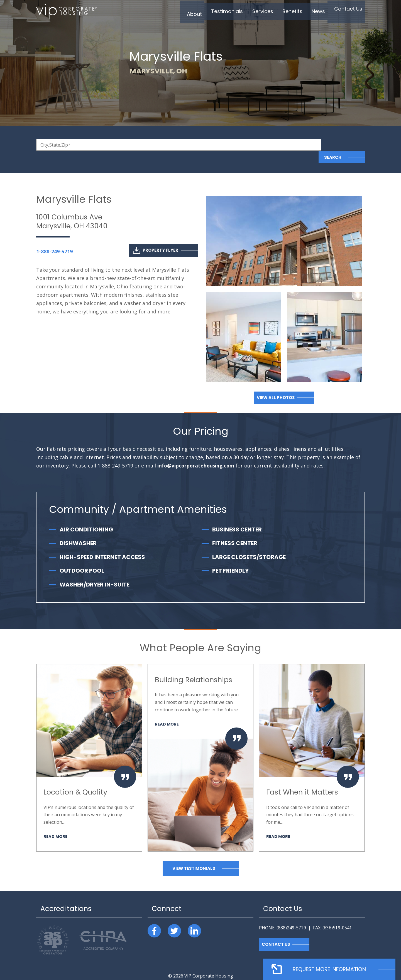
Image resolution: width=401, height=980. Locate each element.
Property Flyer (156, 238)
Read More (56, 824)
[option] (89, 745)
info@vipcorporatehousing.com (197, 453)
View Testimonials (194, 856)
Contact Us (276, 932)
